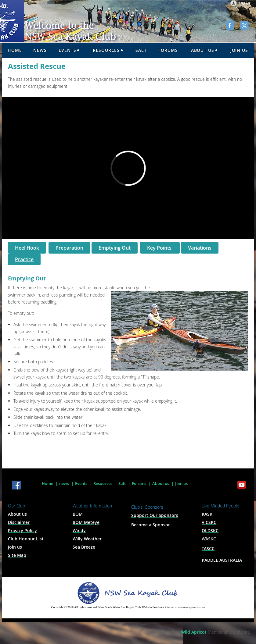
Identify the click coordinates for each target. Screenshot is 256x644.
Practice (24, 259)
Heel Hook (27, 248)
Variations (200, 248)
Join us (181, 483)
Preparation (69, 248)
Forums (139, 483)
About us (161, 483)
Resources (103, 483)
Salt (122, 483)
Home (47, 483)
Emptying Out (115, 248)
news (64, 483)
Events (81, 483)
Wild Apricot (194, 632)
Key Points (160, 248)
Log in (244, 3)
